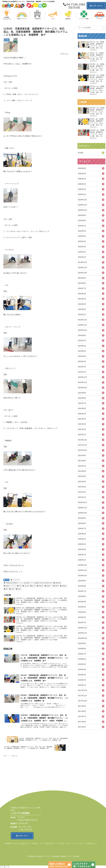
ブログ (42, 843)
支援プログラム (25, 843)
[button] (103, 28)
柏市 (19, 586)
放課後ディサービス (10, 586)
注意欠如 (26, 586)
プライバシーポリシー (79, 843)
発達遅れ (40, 586)
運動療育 (63, 586)
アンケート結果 (59, 843)
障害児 (18, 589)
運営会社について (92, 843)
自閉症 (56, 586)
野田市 (12, 589)
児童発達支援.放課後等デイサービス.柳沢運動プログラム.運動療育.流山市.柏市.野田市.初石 (28, 583)
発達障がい (48, 586)
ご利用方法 (34, 843)
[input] (91, 28)
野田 (6, 589)
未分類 (6, 580)
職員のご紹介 (49, 843)
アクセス (68, 843)
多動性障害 (57, 583)
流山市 (33, 586)
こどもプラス (15, 580)
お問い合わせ (96, 6)
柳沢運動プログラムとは (12, 843)
